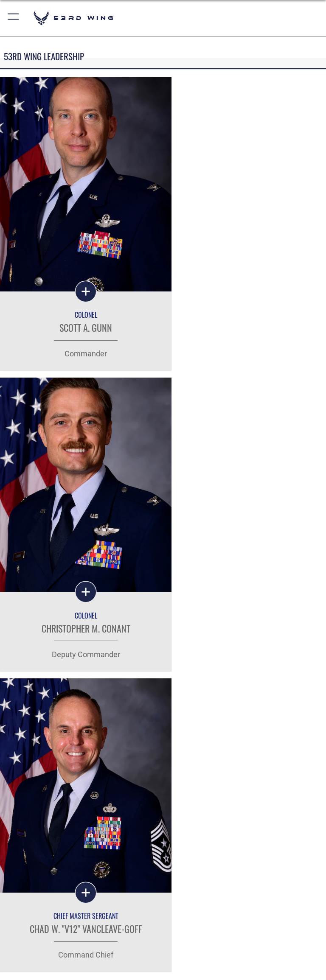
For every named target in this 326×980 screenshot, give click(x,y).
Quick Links (35, 805)
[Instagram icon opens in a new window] (175, 946)
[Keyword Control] (43, 701)
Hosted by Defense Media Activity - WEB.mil (163, 969)
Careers (28, 829)
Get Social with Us (163, 870)
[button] (14, 18)
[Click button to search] (223, 701)
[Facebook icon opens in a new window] (151, 946)
